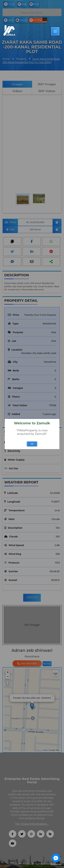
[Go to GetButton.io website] (56, 864)
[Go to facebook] (56, 858)
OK (32, 444)
